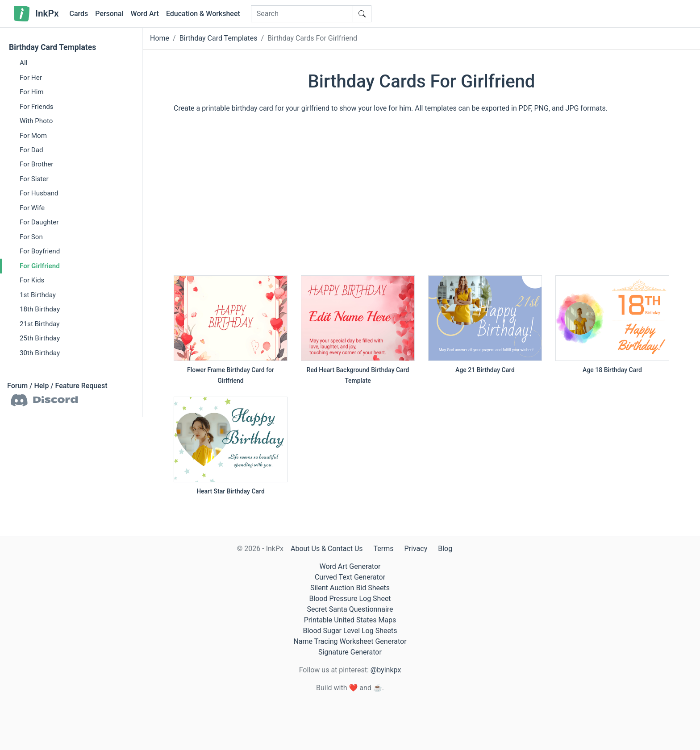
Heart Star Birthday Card (231, 491)
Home (160, 38)
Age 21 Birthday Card (485, 370)
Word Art (145, 14)
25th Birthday (40, 338)
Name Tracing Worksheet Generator (350, 641)
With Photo (36, 121)
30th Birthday (40, 352)
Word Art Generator (350, 566)
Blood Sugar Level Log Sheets (350, 631)
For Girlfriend (40, 266)
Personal (109, 14)
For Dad (31, 150)
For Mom (33, 135)
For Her (31, 77)
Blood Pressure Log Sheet (350, 599)
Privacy (416, 549)
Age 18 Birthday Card (612, 370)
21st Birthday (40, 323)
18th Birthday (40, 309)
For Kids (32, 280)
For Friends (37, 106)
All (23, 63)
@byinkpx (386, 670)
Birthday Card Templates (52, 47)
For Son (31, 237)
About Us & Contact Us (327, 549)
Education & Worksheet (203, 14)
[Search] (302, 14)
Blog (445, 549)
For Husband (39, 193)
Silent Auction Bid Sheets (350, 588)
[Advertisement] (421, 199)
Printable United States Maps (350, 620)
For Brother (36, 164)
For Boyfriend (40, 251)
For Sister (34, 179)
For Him (32, 92)
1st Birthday (38, 294)
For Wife (32, 208)
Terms (384, 549)
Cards (79, 14)
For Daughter (39, 222)
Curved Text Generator (350, 577)
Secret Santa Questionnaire (350, 609)
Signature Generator (350, 652)
